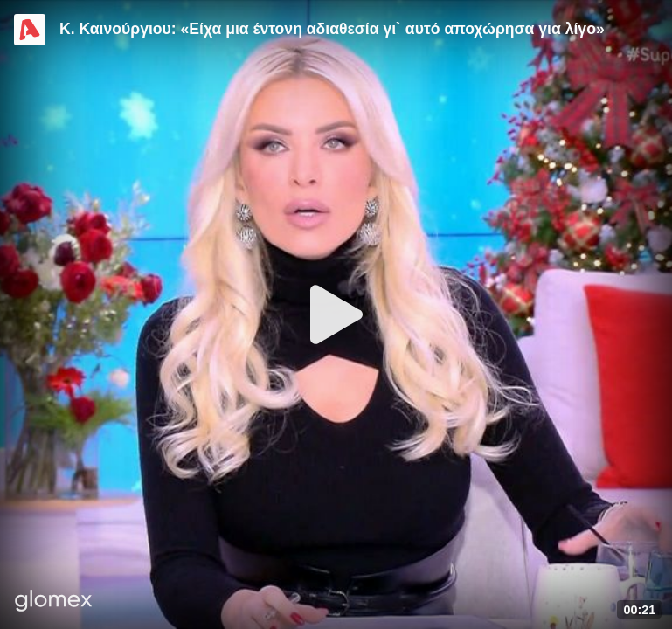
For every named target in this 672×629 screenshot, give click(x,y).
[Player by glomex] (54, 602)
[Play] (336, 314)
